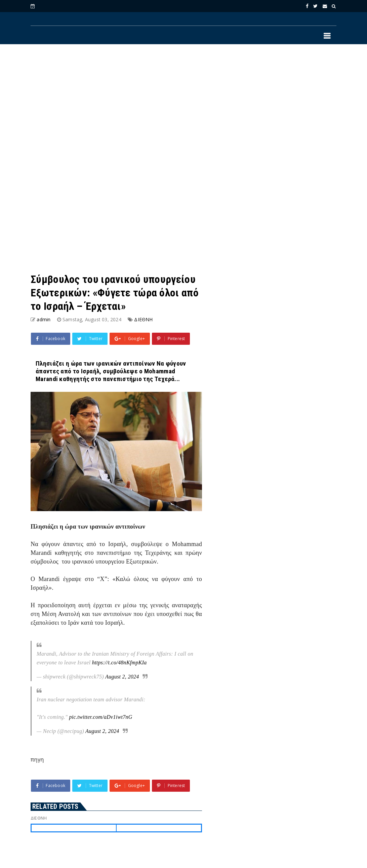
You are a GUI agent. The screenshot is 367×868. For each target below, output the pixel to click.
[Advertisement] (184, 105)
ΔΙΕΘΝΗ (143, 319)
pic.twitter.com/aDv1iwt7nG (100, 717)
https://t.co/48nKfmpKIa (119, 663)
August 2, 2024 (122, 677)
